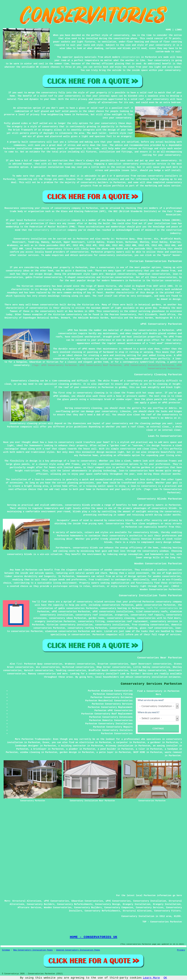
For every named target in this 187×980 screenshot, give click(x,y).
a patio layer (105, 752)
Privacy (181, 950)
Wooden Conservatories (58, 908)
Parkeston (83, 239)
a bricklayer (39, 749)
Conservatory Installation (150, 901)
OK (165, 978)
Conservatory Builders (41, 904)
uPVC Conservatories (56, 901)
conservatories (131, 57)
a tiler (140, 749)
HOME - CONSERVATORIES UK (93, 937)
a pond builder (107, 749)
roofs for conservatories (162, 608)
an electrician (85, 742)
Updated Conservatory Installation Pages (78, 950)
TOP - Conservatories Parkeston (162, 922)
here (90, 677)
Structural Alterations (27, 901)
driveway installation (119, 746)
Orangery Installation (136, 904)
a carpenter (121, 742)
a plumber (72, 749)
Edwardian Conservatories (87, 901)
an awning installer (165, 746)
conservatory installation (54, 220)
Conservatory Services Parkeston (151, 684)
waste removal (173, 752)
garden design (68, 752)
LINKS (178, 30)
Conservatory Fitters (167, 911)
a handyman (171, 749)
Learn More (151, 978)
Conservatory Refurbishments (75, 904)
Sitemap (6, 950)
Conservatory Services (150, 908)
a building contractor (72, 746)
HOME (168, 30)
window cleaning (30, 752)
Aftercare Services (29, 908)
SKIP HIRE (139, 752)
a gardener (154, 742)
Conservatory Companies (119, 908)
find (19, 664)
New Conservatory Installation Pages (33, 950)
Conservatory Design (108, 904)
